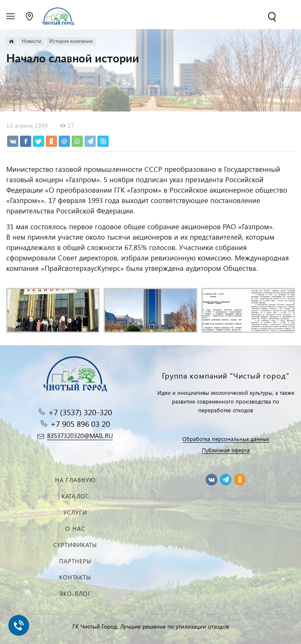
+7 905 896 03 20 (80, 424)
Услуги (75, 512)
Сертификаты (75, 545)
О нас (75, 529)
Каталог (75, 496)
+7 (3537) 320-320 (80, 412)
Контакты (75, 577)
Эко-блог (75, 593)
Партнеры (75, 561)
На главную (75, 480)
